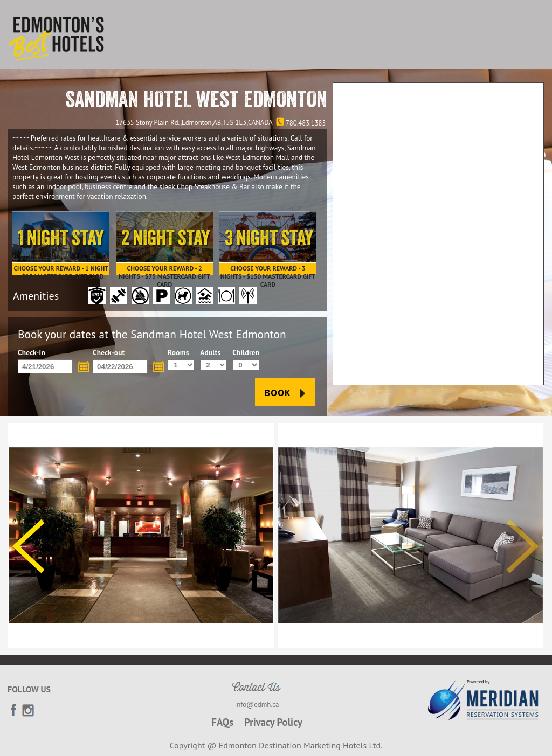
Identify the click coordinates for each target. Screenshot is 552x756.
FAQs (222, 722)
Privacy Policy (273, 722)
